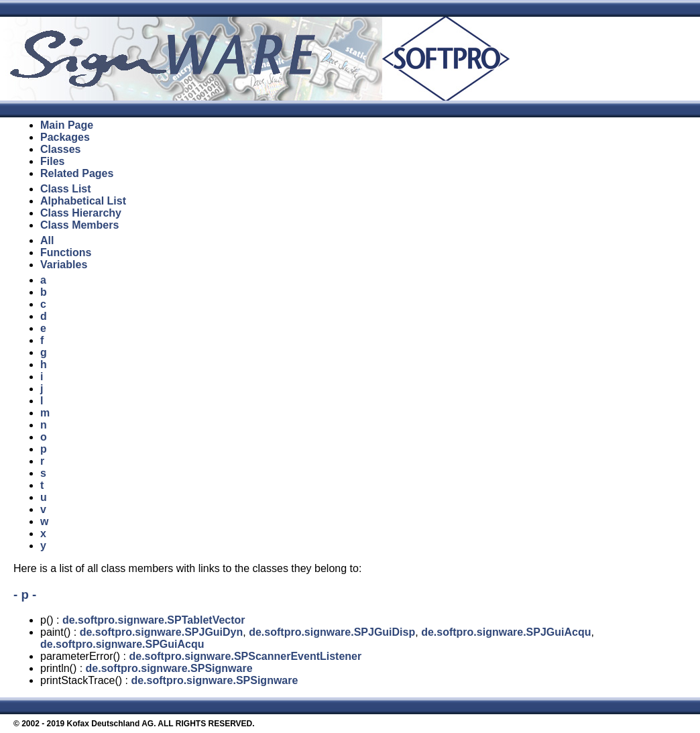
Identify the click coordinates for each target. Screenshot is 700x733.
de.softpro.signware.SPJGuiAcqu (506, 632)
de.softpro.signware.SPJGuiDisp (332, 632)
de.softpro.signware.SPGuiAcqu (122, 644)
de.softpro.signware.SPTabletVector (154, 620)
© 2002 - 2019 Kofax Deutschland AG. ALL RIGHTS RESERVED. (134, 724)
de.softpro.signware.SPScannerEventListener (245, 656)
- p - (25, 595)
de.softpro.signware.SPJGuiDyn (162, 632)
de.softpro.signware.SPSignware (169, 668)
